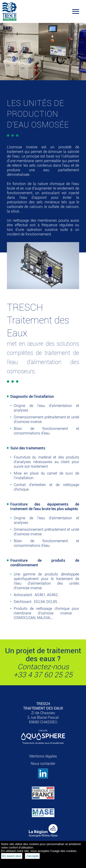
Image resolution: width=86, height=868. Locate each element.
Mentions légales (43, 756)
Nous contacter (43, 763)
